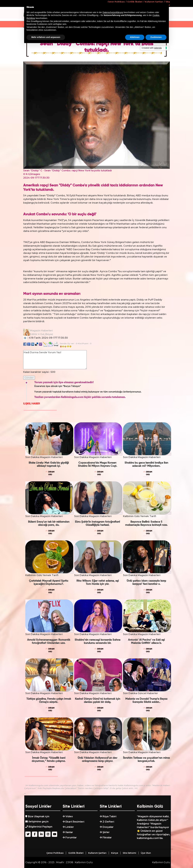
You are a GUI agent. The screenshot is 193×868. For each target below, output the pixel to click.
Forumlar (71, 838)
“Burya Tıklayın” (72, 386)
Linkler (70, 827)
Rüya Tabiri (109, 816)
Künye (115, 853)
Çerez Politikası (55, 853)
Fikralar (107, 838)
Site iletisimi (129, 853)
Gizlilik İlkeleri (76, 853)
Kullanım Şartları (97, 853)
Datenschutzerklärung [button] (113, 12)
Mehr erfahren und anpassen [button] (46, 37)
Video (69, 816)
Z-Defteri (108, 822)
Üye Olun (146, 853)
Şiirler (106, 832)
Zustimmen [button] (156, 37)
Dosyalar (108, 827)
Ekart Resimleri (75, 822)
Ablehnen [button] (135, 37)
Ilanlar (69, 832)
